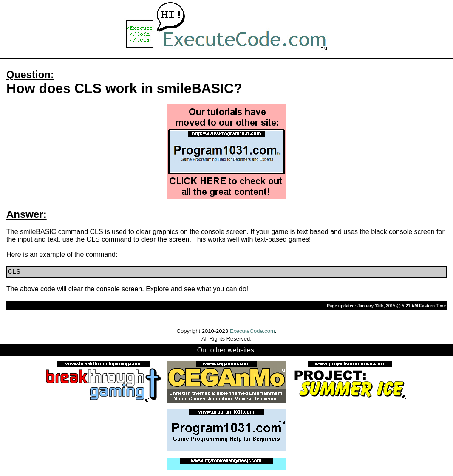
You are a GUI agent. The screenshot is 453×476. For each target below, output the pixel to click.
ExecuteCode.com (252, 331)
